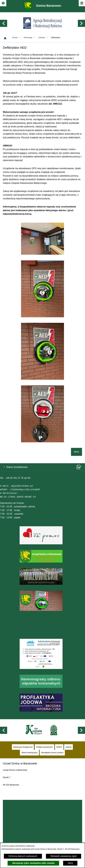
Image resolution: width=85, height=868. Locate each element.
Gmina (17, 36)
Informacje (30, 36)
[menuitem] (23, 743)
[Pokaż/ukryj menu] (82, 3)
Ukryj (70, 863)
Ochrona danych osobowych (23, 856)
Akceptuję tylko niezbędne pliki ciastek (33, 863)
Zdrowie (43, 36)
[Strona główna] (5, 36)
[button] (4, 22)
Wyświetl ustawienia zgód (64, 856)
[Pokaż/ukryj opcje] (3, 3)
